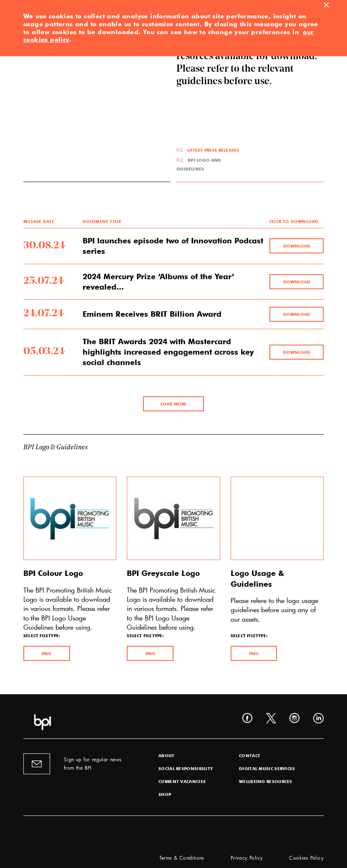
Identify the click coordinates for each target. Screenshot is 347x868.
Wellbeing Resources (266, 781)
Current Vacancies (182, 781)
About (167, 755)
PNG (47, 653)
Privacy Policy (247, 858)
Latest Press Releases (213, 150)
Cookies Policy (306, 858)
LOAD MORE (173, 404)
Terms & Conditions (182, 858)
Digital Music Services (267, 768)
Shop (165, 794)
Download (297, 246)
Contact (250, 755)
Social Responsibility (186, 768)
